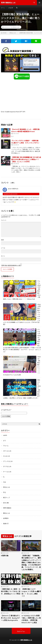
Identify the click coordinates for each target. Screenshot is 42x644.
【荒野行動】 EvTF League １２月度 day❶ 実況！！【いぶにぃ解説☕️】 (31, 593)
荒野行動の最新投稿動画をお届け (21, 265)
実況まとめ (16, 27)
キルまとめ (6, 456)
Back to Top (21, 631)
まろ (4, 440)
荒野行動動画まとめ (26, 640)
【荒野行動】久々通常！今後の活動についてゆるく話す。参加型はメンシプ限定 (11, 591)
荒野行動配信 (7, 508)
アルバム (6, 446)
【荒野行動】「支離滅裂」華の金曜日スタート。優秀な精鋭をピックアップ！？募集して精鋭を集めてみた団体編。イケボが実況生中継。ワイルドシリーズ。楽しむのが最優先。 (31, 562)
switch (5, 435)
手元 (4, 492)
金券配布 (6, 518)
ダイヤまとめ (39, 331)
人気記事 (10, 8)
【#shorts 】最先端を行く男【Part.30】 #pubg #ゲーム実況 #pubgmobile (11, 618)
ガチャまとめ (7, 451)
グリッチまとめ (8, 461)
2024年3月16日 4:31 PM (11, 194)
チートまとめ (7, 472)
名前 (2, 240)
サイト (3, 256)
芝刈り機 (6, 503)
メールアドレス (6, 410)
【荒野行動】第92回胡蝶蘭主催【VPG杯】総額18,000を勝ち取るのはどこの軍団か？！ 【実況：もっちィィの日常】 (26, 159)
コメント (4, 220)
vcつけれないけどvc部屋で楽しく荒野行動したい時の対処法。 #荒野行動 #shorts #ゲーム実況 (31, 619)
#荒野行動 (5, 556)
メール (3, 248)
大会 (4, 482)
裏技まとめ (39, 382)
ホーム (3, 8)
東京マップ (6, 498)
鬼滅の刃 (6, 524)
